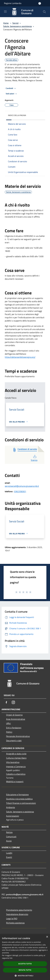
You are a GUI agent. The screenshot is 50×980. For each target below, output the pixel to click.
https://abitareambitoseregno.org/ (20, 357)
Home (6, 23)
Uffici (8, 723)
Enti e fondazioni (14, 728)
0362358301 (20, 491)
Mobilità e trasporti (15, 782)
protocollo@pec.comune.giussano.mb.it (25, 894)
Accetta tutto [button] (25, 964)
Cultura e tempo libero (16, 758)
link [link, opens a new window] (11, 958)
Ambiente (11, 807)
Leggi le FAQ (12, 919)
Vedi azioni (12, 94)
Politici (9, 732)
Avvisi (9, 841)
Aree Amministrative (16, 719)
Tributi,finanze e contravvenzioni (21, 803)
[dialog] (25, 957)
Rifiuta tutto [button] (25, 970)
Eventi (9, 857)
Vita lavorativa (13, 762)
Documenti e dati (14, 741)
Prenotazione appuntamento (19, 910)
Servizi (15, 23)
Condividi (11, 88)
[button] (25, 976)
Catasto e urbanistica (16, 774)
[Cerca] (44, 12)
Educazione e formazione (17, 795)
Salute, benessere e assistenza (17, 26)
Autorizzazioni (13, 816)
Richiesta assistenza (15, 923)
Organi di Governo (14, 715)
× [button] (47, 937)
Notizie (9, 832)
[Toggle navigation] (5, 12)
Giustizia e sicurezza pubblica (19, 799)
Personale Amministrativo (18, 736)
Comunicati (11, 837)
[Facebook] (6, 702)
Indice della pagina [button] (17, 115)
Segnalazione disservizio (17, 914)
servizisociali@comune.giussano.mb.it (22, 486)
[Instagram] (13, 702)
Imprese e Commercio (16, 767)
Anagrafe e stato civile (16, 754)
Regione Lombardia (13, 3)
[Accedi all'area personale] (40, 3)
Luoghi (9, 853)
